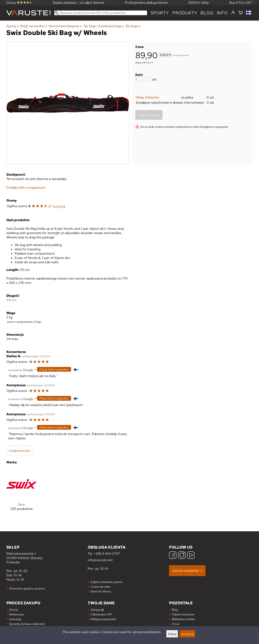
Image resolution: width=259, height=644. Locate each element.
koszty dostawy (182, 55)
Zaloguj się (97, 610)
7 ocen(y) (57, 206)
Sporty (160, 13)
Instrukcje (15, 619)
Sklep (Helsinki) (148, 97)
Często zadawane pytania (106, 582)
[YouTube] (191, 556)
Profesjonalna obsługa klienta (146, 3)
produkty (185, 13)
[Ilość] (143, 79)
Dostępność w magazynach (26, 187)
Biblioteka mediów (184, 619)
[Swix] (21, 493)
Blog (175, 610)
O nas (176, 624)
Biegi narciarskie (34, 26)
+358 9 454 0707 (107, 554)
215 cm (11, 300)
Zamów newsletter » (187, 571)
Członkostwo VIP (101, 614)
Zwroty (14, 610)
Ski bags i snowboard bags (104, 26)
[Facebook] (173, 556)
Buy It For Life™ (241, 3)
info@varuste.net (100, 560)
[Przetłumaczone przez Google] (21, 370)
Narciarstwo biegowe (65, 26)
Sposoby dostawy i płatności (27, 624)
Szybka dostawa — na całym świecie (79, 3)
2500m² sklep (198, 3)
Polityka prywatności (104, 619)
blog (207, 13)
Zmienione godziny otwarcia (27, 588)
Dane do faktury (101, 591)
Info (222, 13)
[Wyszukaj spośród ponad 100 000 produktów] (101, 13)
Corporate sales (101, 587)
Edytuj (172, 634)
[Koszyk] (241, 13)
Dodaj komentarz (20, 451)
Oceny (19, 3)
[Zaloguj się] (233, 13)
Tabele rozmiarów (183, 614)
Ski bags (133, 26)
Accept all (187, 634)
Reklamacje (17, 614)
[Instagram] (182, 556)
